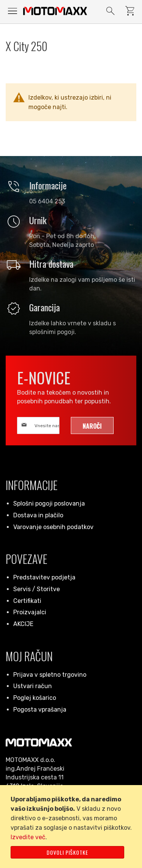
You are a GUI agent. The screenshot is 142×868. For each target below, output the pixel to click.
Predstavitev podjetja (44, 577)
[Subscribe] (92, 425)
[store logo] (55, 11)
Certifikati (27, 601)
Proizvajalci (30, 612)
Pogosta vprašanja (40, 710)
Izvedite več (28, 837)
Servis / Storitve (37, 589)
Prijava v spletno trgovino (50, 675)
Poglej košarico (35, 698)
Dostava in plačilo (38, 515)
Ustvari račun (33, 686)
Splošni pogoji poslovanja (49, 503)
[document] (72, 827)
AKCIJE (23, 624)
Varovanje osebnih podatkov (53, 527)
